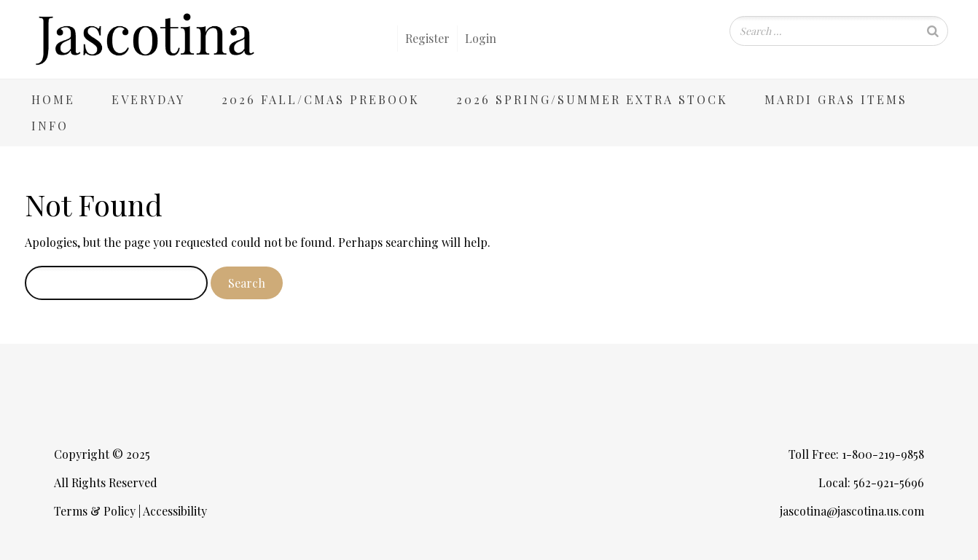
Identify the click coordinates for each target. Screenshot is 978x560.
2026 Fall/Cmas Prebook (321, 99)
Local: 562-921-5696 (871, 482)
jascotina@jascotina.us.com (852, 511)
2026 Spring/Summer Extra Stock (592, 99)
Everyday (148, 99)
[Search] (933, 31)
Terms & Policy (95, 511)
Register (427, 38)
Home (53, 99)
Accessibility (175, 511)
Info (50, 126)
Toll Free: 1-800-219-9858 (856, 454)
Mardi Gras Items (836, 99)
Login (481, 38)
